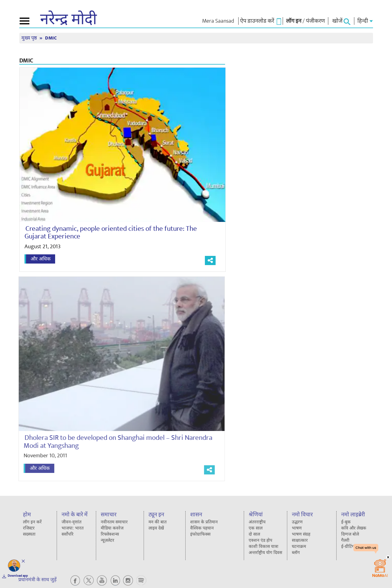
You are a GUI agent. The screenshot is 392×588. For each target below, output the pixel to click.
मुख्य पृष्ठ (30, 38)
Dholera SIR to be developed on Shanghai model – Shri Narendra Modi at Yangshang (115, 442)
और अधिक (41, 259)
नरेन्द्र (68, 20)
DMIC (51, 38)
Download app (18, 576)
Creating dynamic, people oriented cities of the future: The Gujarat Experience (111, 232)
